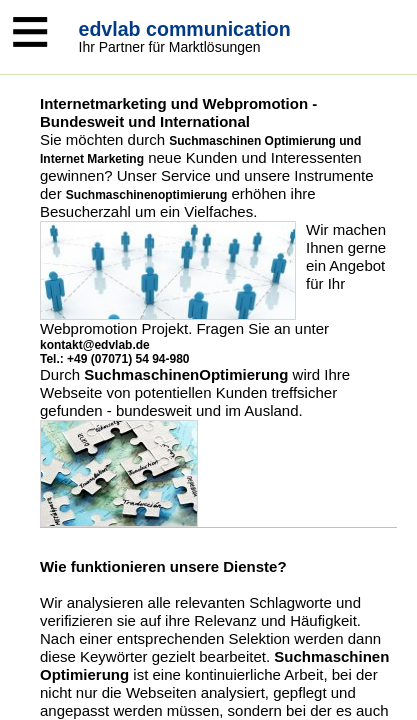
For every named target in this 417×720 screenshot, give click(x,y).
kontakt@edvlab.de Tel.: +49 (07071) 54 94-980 (115, 352)
